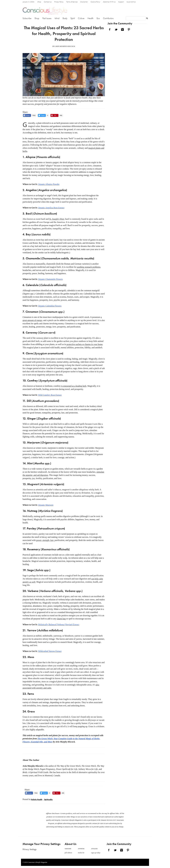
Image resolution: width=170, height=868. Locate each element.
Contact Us (48, 2)
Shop (39, 2)
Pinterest (129, 29)
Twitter (116, 29)
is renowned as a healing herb (74, 386)
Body (65, 18)
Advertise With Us (109, 2)
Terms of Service (72, 2)
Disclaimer (84, 2)
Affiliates (94, 849)
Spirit (73, 18)
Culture (81, 18)
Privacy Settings (29, 849)
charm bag (61, 619)
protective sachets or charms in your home (85, 344)
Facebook (110, 29)
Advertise (81, 849)
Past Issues (47, 18)
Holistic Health (37, 800)
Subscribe (27, 18)
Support (121, 2)
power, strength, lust (45, 540)
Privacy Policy (59, 2)
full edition (68, 853)
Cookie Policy (95, 2)
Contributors (108, 18)
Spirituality (48, 800)
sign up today (96, 853)
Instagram (122, 29)
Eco (98, 18)
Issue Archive (131, 2)
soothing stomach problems (89, 267)
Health (90, 18)
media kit (81, 853)
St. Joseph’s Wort (57, 219)
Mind (57, 18)
